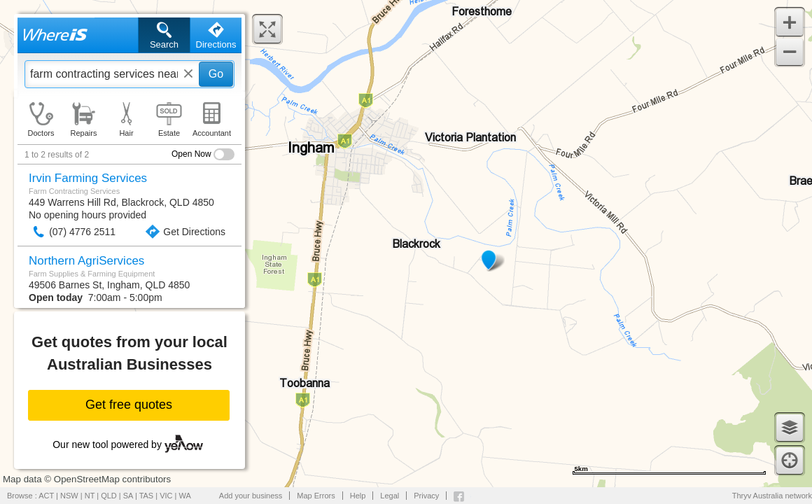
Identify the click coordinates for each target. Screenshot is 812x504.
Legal (390, 496)
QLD (109, 496)
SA (128, 496)
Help (358, 496)
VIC (166, 496)
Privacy (426, 496)
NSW (69, 496)
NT (90, 496)
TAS (147, 496)
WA (185, 496)
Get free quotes (129, 405)
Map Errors (316, 496)
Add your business (251, 496)
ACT (46, 496)
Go (216, 74)
